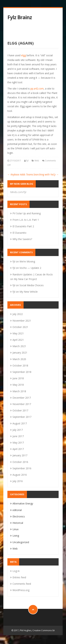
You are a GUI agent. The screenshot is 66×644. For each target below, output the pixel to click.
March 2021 (19, 346)
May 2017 (18, 443)
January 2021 (20, 353)
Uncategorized (21, 542)
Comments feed (22, 584)
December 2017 (22, 398)
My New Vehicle (29, 292)
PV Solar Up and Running (27, 213)
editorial (17, 510)
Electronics (19, 516)
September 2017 (22, 417)
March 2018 (19, 391)
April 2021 (18, 340)
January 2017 (20, 455)
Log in (16, 571)
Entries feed (19, 577)
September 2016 (22, 468)
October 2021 (20, 327)
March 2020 (19, 359)
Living (16, 536)
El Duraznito (19, 233)
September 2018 (22, 372)
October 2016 (20, 462)
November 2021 (22, 321)
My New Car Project (25, 279)
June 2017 (18, 436)
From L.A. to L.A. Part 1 (26, 220)
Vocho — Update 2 (30, 268)
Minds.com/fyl (18, 192)
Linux (15, 529)
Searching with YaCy (46, 174)
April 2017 (18, 449)
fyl (27, 161)
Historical (18, 523)
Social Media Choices (32, 285)
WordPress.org (21, 590)
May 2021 (18, 333)
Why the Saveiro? (22, 239)
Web (37, 161)
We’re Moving (27, 261)
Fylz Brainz (20, 17)
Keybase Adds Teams (20, 174)
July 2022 (18, 314)
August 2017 (20, 423)
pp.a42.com (37, 89)
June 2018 (18, 378)
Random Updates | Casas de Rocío (33, 274)
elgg (23, 55)
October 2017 (20, 410)
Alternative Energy (23, 503)
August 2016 (20, 475)
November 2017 (22, 404)
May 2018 (18, 385)
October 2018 (20, 366)
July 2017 (18, 430)
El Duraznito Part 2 (23, 226)
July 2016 (18, 481)
